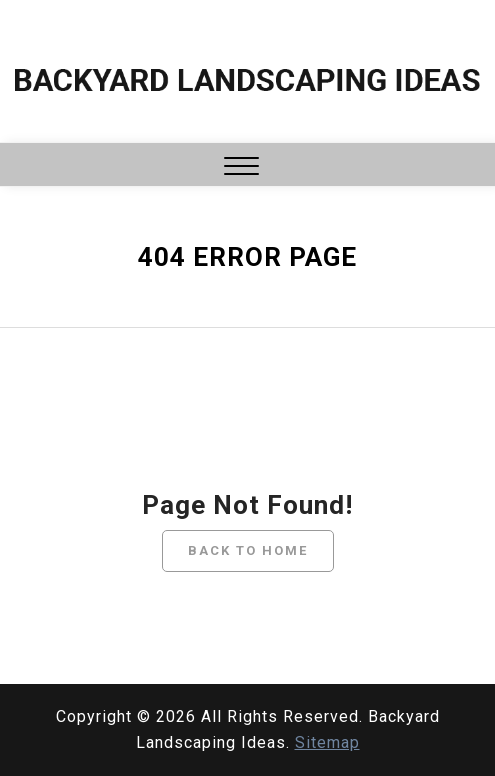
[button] (241, 168)
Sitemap (327, 742)
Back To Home (248, 550)
